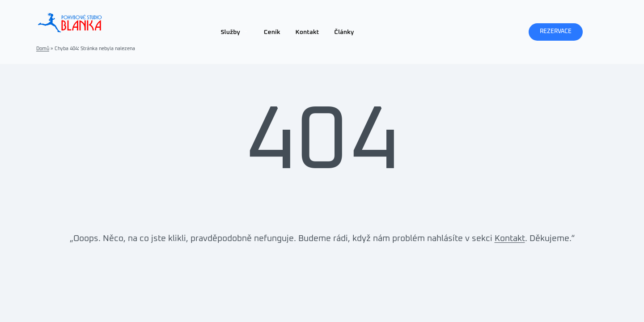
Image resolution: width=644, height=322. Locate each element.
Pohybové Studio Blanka (41, 259)
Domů (43, 49)
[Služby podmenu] (246, 31)
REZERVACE (556, 32)
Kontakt (510, 239)
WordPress (618, 259)
